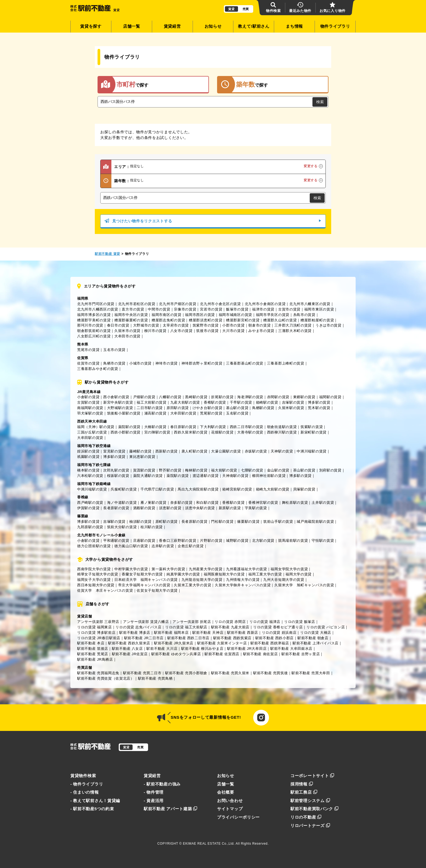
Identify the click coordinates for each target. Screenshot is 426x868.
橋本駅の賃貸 (88, 470)
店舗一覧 (132, 26)
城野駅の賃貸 (237, 541)
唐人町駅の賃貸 (195, 451)
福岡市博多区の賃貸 (94, 315)
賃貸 (231, 9)
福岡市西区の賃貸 (200, 315)
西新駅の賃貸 (167, 451)
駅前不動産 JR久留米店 (174, 643)
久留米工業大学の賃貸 (192, 585)
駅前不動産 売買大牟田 (311, 673)
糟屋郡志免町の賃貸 (168, 320)
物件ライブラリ (335, 26)
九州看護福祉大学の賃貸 (247, 569)
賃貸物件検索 (83, 776)
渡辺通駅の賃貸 (206, 476)
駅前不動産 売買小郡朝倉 (186, 673)
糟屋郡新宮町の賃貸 (243, 320)
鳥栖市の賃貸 (114, 363)
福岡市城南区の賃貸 (235, 315)
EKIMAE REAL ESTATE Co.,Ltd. (209, 844)
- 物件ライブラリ (87, 784)
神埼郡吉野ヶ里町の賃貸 (202, 363)
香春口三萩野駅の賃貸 (178, 541)
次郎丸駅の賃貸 (116, 470)
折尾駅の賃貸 (222, 397)
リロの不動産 (306, 817)
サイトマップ (230, 809)
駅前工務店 (304, 792)
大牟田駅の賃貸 (183, 413)
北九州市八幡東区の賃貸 (310, 304)
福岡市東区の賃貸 (319, 309)
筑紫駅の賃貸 (312, 427)
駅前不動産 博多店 (135, 633)
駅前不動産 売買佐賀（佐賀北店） (106, 678)
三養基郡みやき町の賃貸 (98, 369)
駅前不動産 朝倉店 (313, 638)
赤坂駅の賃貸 (256, 451)
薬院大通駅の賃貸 (148, 476)
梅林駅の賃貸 (196, 470)
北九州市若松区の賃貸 (137, 304)
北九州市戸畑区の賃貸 (178, 304)
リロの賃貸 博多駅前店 (96, 633)
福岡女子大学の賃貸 (94, 580)
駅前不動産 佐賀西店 (222, 654)
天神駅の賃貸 (282, 451)
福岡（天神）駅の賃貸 (96, 427)
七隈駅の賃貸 (252, 470)
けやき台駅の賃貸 (208, 408)
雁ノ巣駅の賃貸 (154, 503)
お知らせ (213, 26)
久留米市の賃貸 (127, 331)
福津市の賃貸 (263, 309)
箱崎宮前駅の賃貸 (237, 489)
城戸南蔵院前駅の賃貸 (315, 522)
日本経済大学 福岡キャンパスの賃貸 (146, 580)
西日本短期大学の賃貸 (96, 585)
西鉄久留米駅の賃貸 (191, 432)
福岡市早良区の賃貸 (273, 315)
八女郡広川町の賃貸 (94, 336)
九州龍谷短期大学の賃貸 (202, 580)
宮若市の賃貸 (211, 309)
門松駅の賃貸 (222, 522)
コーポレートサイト (312, 776)
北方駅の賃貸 (263, 541)
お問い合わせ (230, 801)
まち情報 (294, 26)
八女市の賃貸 (181, 331)
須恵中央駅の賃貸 (200, 508)
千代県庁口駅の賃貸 (157, 489)
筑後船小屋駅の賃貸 (124, 413)
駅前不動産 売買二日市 (142, 673)
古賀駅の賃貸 (88, 402)
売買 (246, 9)
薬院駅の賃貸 (129, 427)
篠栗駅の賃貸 (248, 522)
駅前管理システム (310, 801)
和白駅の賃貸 (207, 503)
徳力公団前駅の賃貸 (94, 546)
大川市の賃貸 (233, 331)
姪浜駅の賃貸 (88, 451)
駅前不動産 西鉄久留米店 (129, 643)
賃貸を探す (91, 26)
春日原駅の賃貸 (183, 427)
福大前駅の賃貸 (224, 470)
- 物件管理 (154, 792)
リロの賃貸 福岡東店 (95, 627)
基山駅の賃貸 (237, 408)
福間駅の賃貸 (330, 397)
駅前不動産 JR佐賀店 (130, 654)
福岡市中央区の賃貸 (131, 315)
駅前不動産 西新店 (243, 633)
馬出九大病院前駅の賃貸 (198, 489)
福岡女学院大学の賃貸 (289, 569)
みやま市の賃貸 (261, 331)
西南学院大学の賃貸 (94, 569)
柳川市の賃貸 (155, 331)
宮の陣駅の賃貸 (157, 432)
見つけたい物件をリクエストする (213, 221)
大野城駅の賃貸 (120, 408)
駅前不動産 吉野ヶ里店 (301, 654)
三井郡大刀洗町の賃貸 (293, 325)
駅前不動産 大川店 (162, 649)
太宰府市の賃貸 (176, 325)
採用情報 (302, 784)
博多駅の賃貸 (319, 402)
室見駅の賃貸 (114, 451)
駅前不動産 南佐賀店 (261, 654)
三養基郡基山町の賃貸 (245, 363)
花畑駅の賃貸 (222, 432)
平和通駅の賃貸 (116, 541)
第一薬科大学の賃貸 (168, 569)
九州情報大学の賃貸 (243, 580)
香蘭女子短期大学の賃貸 (142, 574)
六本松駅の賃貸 (90, 476)
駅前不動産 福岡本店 (171, 633)
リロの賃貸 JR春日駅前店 (99, 638)
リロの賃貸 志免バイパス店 (138, 627)
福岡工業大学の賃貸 (265, 574)
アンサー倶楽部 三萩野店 (98, 622)
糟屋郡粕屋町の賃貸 (317, 320)
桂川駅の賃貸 (152, 527)
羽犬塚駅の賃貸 (90, 413)
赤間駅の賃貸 (278, 397)
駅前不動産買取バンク (315, 809)
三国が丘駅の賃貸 (92, 432)
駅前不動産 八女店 (127, 649)
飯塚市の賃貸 (237, 309)
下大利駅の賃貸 (213, 427)
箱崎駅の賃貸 (267, 402)
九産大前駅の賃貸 (185, 402)
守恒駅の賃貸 (323, 541)
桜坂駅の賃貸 (118, 476)
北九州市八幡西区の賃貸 (98, 309)
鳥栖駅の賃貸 (263, 408)
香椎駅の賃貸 (215, 402)
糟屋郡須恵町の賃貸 (206, 320)
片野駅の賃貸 (211, 541)
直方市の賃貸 (133, 309)
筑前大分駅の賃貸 (122, 527)
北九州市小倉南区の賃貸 (265, 304)
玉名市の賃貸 (114, 350)
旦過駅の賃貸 (144, 541)
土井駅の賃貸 (323, 503)
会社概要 (226, 792)
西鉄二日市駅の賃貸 (247, 427)
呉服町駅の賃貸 (124, 489)
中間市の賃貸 (159, 309)
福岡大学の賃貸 (299, 574)
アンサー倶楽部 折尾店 (192, 622)
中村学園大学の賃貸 (131, 569)
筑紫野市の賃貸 (206, 325)
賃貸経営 (172, 26)
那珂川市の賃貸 (90, 325)
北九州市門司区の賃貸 (96, 304)
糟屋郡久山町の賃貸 (280, 320)
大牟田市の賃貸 (127, 336)
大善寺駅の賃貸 (250, 432)
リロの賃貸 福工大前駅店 (186, 627)
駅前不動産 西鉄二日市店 (188, 638)
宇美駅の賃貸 (256, 508)
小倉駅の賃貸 (88, 397)
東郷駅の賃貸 (304, 397)
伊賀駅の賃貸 (88, 508)
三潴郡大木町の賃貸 (295, 331)
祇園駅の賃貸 (88, 457)
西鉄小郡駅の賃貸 (126, 432)
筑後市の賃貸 (207, 331)
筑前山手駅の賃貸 (278, 522)
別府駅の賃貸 (330, 470)
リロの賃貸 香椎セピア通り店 (278, 627)
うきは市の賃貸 (328, 325)
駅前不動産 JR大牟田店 (247, 649)
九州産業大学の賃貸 (206, 569)
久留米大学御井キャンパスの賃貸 (243, 585)
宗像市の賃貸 (185, 309)
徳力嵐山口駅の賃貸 (131, 546)
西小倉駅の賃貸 (116, 397)
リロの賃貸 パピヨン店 (326, 627)
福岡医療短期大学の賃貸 (224, 574)
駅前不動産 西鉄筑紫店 (232, 638)
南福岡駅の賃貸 (90, 408)
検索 (320, 102)
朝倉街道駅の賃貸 (282, 427)
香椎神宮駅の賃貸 (263, 503)
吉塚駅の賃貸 (293, 402)
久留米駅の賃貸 (291, 408)
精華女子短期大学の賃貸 (98, 574)
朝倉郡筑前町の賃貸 (94, 331)
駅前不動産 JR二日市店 (144, 638)
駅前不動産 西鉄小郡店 (275, 638)
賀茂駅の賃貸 (144, 470)
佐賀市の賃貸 (88, 363)
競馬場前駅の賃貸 (293, 541)
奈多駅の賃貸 (181, 503)
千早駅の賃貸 (241, 402)
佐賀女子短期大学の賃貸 (157, 590)
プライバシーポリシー (238, 817)
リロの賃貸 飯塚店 (300, 622)
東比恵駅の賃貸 (142, 457)
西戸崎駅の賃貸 (90, 503)
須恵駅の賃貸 (170, 508)
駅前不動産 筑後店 (93, 649)
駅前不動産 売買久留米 (230, 673)
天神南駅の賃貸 (235, 476)
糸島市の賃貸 (304, 315)
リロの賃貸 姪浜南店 (279, 633)
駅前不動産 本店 (91, 643)
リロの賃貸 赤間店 (230, 622)
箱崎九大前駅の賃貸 (273, 489)
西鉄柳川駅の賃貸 (282, 432)
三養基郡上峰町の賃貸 (286, 363)
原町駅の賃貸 (167, 522)
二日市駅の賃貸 (150, 408)
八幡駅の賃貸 (170, 397)
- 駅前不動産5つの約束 (92, 809)
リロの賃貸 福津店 (265, 622)
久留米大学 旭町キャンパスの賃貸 (304, 585)
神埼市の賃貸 (167, 363)
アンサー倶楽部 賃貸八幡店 (146, 622)
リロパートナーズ (310, 826)
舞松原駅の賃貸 (295, 503)
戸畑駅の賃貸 (144, 397)
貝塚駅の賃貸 (304, 489)
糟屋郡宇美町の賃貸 (94, 320)
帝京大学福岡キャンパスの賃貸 (144, 585)
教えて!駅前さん (254, 26)
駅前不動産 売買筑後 (271, 673)
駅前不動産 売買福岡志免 (98, 673)
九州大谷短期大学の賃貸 (284, 580)
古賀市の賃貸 (289, 309)
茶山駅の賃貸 (304, 470)
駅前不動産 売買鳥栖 (155, 678)
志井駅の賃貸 (163, 546)
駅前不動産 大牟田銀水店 (291, 649)
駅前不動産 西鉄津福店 (270, 643)
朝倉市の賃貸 (259, 325)
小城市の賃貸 (140, 363)
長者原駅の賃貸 (116, 508)
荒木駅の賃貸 (319, 408)
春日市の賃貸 (118, 325)
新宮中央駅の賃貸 (118, 402)
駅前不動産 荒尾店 (93, 654)
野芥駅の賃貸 (170, 470)
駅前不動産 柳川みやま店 (202, 649)
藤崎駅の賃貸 (140, 451)
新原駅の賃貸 (230, 508)
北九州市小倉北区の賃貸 (220, 304)
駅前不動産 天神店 (208, 633)
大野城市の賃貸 (146, 325)
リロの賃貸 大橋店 (316, 633)
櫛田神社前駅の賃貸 (269, 476)
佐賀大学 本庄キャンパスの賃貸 (105, 590)
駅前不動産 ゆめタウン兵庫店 (176, 654)
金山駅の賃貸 (278, 470)
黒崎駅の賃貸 (196, 397)
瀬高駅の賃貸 (155, 413)
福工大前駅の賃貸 (152, 402)
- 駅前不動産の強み (162, 784)
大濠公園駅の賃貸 (226, 451)
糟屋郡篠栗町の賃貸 (131, 320)
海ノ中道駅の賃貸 (122, 503)
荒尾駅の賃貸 (211, 413)
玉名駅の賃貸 (237, 413)
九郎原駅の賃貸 (90, 527)
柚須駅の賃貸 (140, 522)
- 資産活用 (154, 801)
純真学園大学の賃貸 (183, 574)
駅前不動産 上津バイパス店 (316, 643)
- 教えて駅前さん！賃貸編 (95, 801)
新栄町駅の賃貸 (314, 432)
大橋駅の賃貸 (155, 427)
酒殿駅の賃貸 (144, 508)
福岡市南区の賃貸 (167, 315)
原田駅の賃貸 (178, 408)
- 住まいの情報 (85, 792)
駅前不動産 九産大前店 (230, 627)
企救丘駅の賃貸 (191, 546)
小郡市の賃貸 (233, 325)
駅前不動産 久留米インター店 (222, 643)
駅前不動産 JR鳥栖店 (95, 659)
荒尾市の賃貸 (88, 350)
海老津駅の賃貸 (250, 397)
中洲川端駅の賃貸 (312, 451)
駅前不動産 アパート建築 (171, 809)
